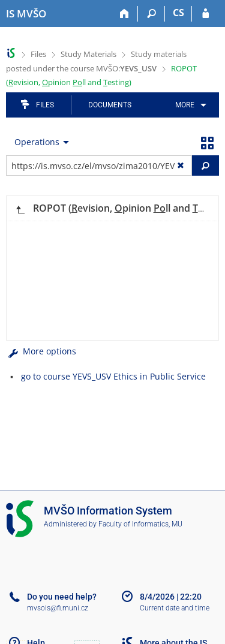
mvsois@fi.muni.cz (58, 608)
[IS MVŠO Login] (205, 14)
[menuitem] (189, 105)
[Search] (151, 14)
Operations (37, 142)
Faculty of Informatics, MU (140, 524)
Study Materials (88, 54)
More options (41, 351)
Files (38, 54)
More (185, 105)
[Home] (124, 14)
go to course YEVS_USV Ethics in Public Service (113, 376)
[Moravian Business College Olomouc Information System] (26, 14)
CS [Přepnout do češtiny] (178, 13)
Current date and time (175, 608)
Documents (110, 105)
